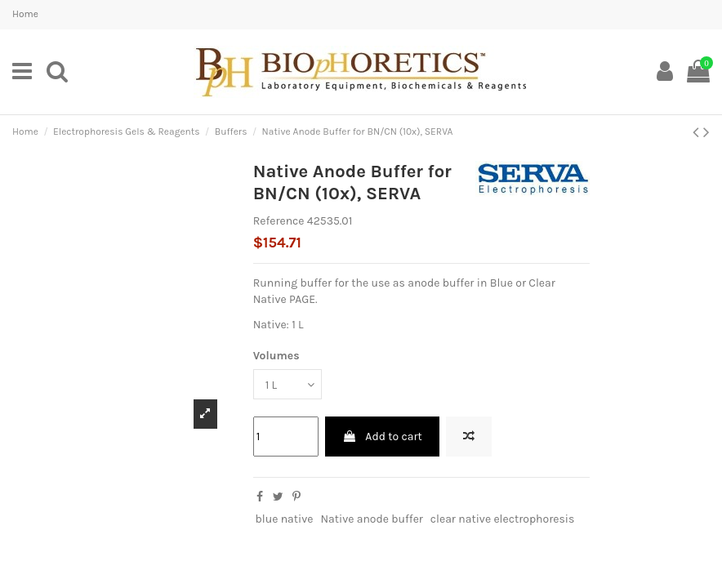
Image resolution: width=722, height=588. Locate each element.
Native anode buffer (372, 519)
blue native (284, 519)
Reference (279, 221)
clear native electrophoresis (502, 519)
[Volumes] (287, 384)
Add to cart (382, 437)
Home (25, 14)
